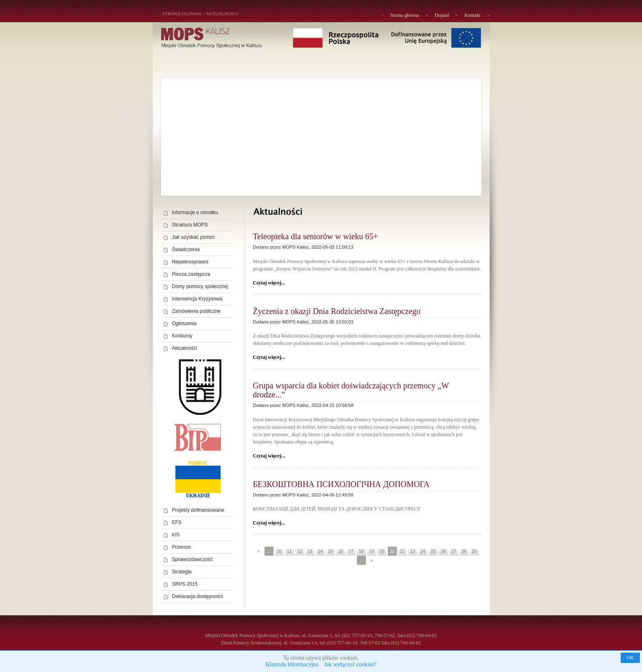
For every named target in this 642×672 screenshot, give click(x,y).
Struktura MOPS (190, 225)
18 (361, 551)
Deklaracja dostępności (198, 596)
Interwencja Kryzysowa (197, 299)
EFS (177, 522)
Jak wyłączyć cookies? (350, 664)
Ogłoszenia (184, 323)
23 (412, 551)
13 (310, 551)
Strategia (182, 572)
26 (443, 551)
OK (630, 658)
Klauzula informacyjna (292, 664)
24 (423, 551)
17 (351, 551)
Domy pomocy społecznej (200, 286)
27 (453, 551)
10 (279, 551)
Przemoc (182, 547)
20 (382, 551)
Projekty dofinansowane (198, 510)
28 (464, 551)
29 (474, 551)
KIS (176, 535)
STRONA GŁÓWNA (182, 14)
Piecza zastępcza (191, 274)
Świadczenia (186, 249)
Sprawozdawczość (192, 559)
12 (299, 551)
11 (289, 551)
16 (341, 551)
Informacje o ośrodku (195, 212)
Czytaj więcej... (269, 283)
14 (320, 551)
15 (330, 551)
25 (433, 551)
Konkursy (182, 336)
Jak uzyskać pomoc (194, 237)
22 (402, 551)
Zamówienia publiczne (197, 311)
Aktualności (222, 14)
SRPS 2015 (185, 584)
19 (371, 551)
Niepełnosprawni (190, 262)
